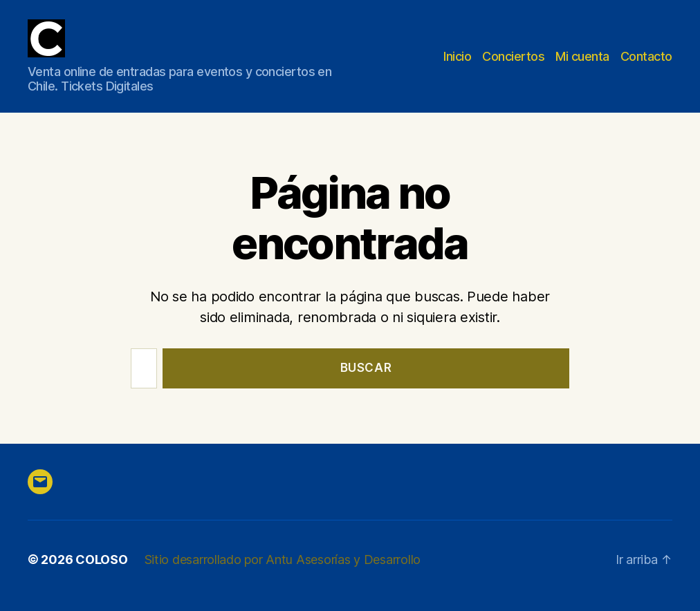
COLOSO (101, 560)
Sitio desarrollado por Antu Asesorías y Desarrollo (283, 560)
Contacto (646, 56)
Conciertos (513, 56)
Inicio (457, 56)
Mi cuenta (582, 56)
